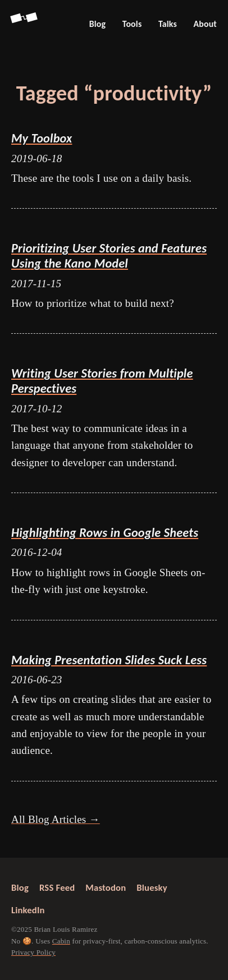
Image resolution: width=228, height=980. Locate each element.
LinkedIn (28, 910)
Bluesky (152, 887)
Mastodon (106, 887)
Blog (98, 24)
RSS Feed (57, 887)
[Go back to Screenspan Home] (25, 24)
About (205, 24)
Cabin (61, 940)
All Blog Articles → (56, 819)
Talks (168, 24)
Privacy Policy (33, 952)
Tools (132, 24)
